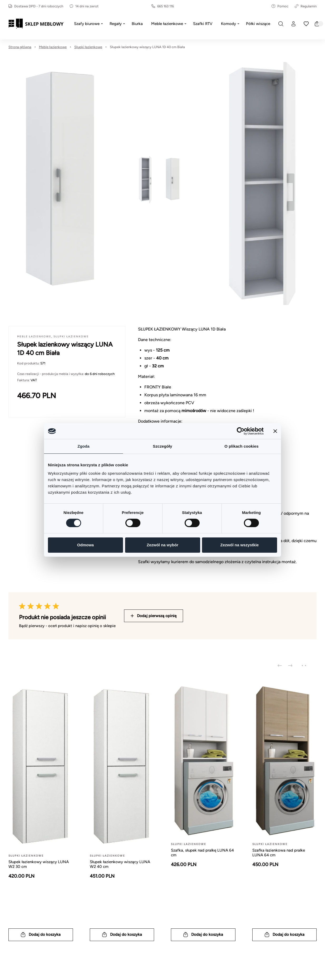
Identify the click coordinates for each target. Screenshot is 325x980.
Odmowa (85, 545)
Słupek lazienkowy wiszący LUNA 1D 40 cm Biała (147, 47)
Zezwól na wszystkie (240, 545)
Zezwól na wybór (162, 545)
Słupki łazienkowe (88, 47)
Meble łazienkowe (53, 47)
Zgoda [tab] (83, 446)
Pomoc (280, 6)
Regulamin (306, 6)
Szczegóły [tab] (162, 446)
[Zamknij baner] (275, 431)
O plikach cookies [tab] (241, 446)
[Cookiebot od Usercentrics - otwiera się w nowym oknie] (241, 431)
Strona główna (20, 47)
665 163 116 (163, 6)
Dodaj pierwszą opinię (154, 616)
